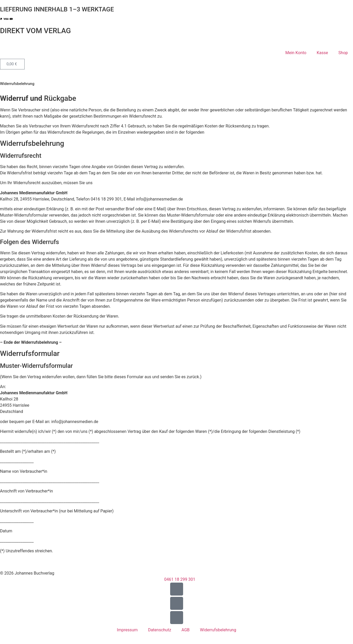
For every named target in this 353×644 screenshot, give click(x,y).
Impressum (127, 630)
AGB (186, 630)
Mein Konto (296, 53)
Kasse (322, 53)
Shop (343, 53)
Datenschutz (160, 630)
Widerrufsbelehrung (218, 630)
